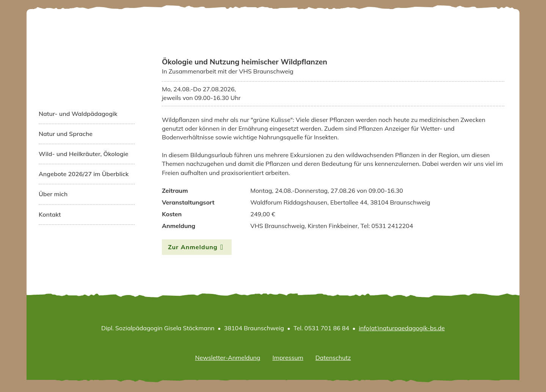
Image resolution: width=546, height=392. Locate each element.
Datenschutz (333, 358)
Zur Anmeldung (193, 247)
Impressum (288, 358)
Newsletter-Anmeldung (228, 358)
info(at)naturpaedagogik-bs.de (402, 328)
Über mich (53, 194)
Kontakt (50, 214)
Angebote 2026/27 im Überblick (84, 174)
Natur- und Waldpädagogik (78, 114)
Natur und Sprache (66, 134)
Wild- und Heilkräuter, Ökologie (83, 154)
